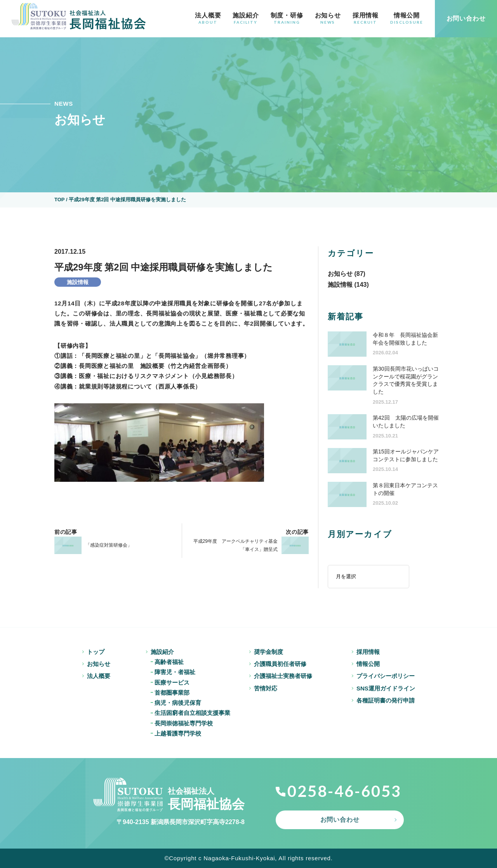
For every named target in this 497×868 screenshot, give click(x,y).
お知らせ (328, 18)
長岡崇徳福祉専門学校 (184, 723)
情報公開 (407, 18)
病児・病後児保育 (178, 703)
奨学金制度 (268, 652)
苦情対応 (266, 688)
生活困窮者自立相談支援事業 (192, 713)
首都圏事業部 (172, 693)
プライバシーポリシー (386, 676)
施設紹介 (246, 18)
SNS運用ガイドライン (386, 688)
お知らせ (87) (347, 274)
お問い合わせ (340, 820)
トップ (96, 652)
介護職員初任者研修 (280, 664)
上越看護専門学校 (178, 733)
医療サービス (172, 682)
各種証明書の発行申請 (386, 700)
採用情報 (366, 18)
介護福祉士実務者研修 (283, 676)
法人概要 (208, 18)
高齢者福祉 (169, 662)
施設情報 (78, 282)
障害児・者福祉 (175, 672)
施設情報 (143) (348, 285)
